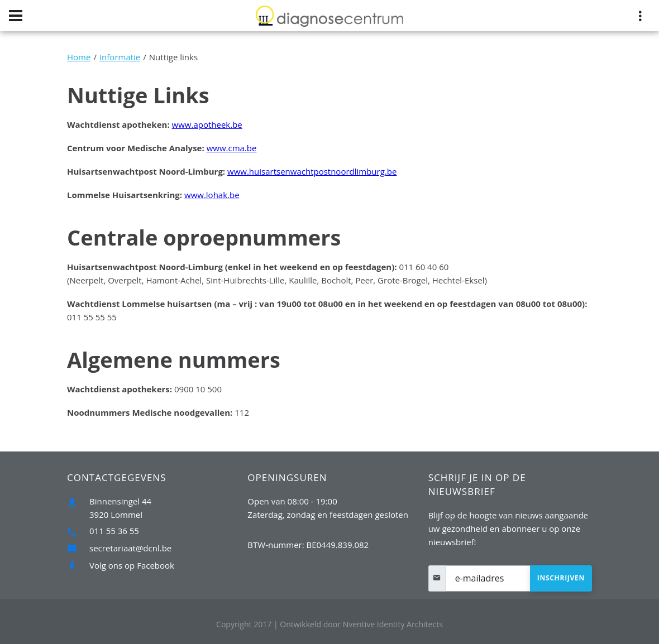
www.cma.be (232, 148)
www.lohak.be (212, 195)
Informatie (120, 57)
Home (79, 57)
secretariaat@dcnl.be (130, 548)
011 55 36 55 (114, 531)
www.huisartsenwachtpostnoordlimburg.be (312, 171)
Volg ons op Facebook (132, 565)
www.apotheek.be (207, 124)
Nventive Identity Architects (361, 624)
